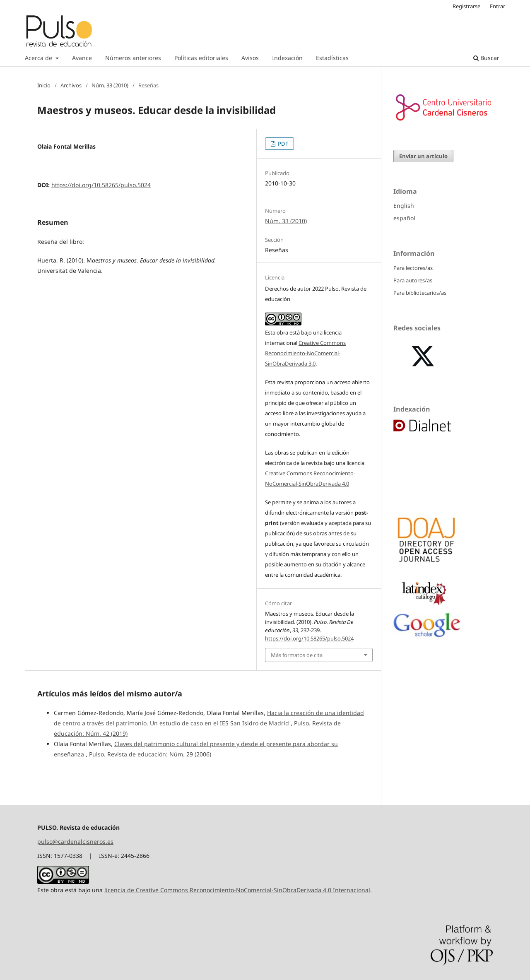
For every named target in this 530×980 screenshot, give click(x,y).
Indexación (287, 58)
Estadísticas (332, 58)
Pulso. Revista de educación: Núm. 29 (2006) (150, 754)
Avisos (250, 58)
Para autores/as (413, 280)
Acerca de (39, 58)
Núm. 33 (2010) (110, 85)
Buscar (486, 58)
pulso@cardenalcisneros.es (75, 842)
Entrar (497, 6)
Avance (82, 58)
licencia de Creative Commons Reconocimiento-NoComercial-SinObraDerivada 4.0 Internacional (237, 890)
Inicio (44, 85)
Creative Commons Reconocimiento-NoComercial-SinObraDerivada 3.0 (305, 353)
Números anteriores (133, 58)
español (404, 218)
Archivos (71, 85)
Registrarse (466, 6)
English (404, 206)
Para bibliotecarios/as (420, 293)
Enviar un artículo (423, 156)
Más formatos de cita (297, 655)
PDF (282, 144)
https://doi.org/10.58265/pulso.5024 (101, 185)
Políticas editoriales (201, 58)
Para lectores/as (413, 268)
